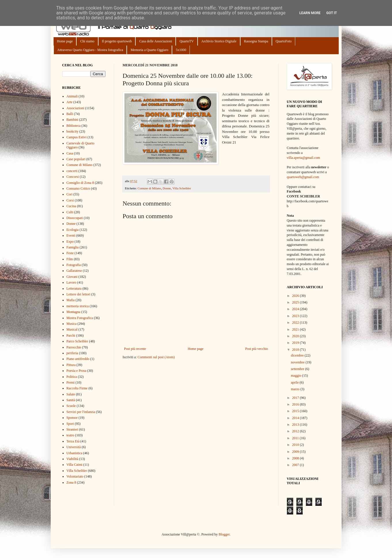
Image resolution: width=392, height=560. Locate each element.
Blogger (224, 534)
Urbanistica (74, 453)
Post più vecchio (256, 349)
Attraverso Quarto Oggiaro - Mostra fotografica (90, 50)
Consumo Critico (78, 188)
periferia (72, 353)
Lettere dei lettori (78, 294)
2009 (296, 452)
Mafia (71, 300)
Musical (72, 329)
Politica (72, 377)
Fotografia (74, 265)
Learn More (310, 13)
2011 (296, 438)
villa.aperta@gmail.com (304, 158)
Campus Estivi (77, 137)
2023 (296, 316)
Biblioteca (74, 126)
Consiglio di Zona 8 (80, 183)
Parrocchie (74, 347)
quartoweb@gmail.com (303, 177)
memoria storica (78, 306)
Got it (332, 13)
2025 (296, 302)
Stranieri (72, 429)
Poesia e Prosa (76, 371)
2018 (296, 350)
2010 (296, 445)
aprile (295, 382)
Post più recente (135, 349)
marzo (296, 389)
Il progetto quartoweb (117, 41)
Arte (70, 102)
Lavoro (72, 282)
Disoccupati (75, 218)
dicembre (298, 355)
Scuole (71, 406)
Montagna (74, 312)
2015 (296, 411)
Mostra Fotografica (80, 318)
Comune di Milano (149, 188)
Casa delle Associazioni (156, 41)
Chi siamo (87, 41)
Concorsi (73, 177)
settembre (298, 369)
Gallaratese (74, 271)
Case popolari (76, 159)
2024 (296, 309)
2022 (296, 323)
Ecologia (73, 230)
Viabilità (72, 459)
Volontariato (75, 476)
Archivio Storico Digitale (219, 41)
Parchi (71, 335)
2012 (296, 431)
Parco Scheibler (77, 341)
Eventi (71, 235)
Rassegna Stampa (256, 41)
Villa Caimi (75, 465)
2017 (296, 398)
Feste (70, 253)
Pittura (71, 365)
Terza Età (73, 441)
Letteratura (74, 289)
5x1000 (181, 50)
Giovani (72, 277)
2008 (296, 458)
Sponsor (72, 418)
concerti (72, 171)
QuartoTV (186, 41)
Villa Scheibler (182, 188)
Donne (167, 188)
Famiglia (73, 247)
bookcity (73, 131)
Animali (72, 96)
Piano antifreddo (78, 359)
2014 (296, 418)
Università (74, 447)
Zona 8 (71, 482)
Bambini (72, 120)
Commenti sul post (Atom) (156, 357)
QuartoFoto (284, 41)
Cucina (71, 206)
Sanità (71, 400)
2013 (296, 425)
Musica (72, 324)
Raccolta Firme (77, 388)
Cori (70, 194)
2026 (296, 296)
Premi (71, 382)
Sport (70, 424)
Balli (70, 114)
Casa (70, 153)
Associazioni (75, 108)
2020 (296, 336)
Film (70, 259)
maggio (297, 376)
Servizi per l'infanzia (81, 412)
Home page (65, 41)
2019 (296, 343)
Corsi (70, 200)
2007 (296, 465)
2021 (296, 329)
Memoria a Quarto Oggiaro (149, 50)
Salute (71, 394)
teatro (70, 435)
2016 (296, 404)
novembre (298, 362)
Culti (70, 212)
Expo (70, 242)
